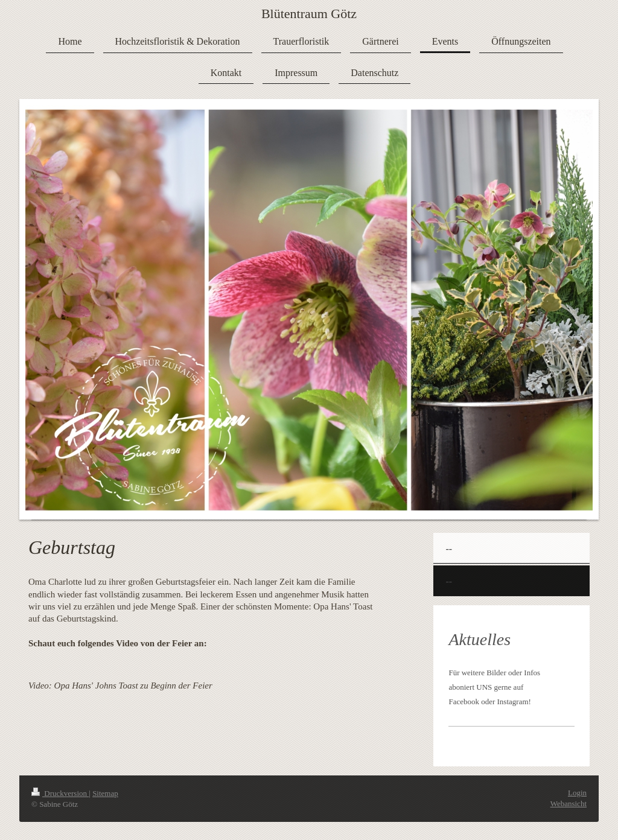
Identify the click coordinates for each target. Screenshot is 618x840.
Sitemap (105, 793)
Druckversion (60, 793)
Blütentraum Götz (309, 14)
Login (577, 793)
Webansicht (569, 803)
